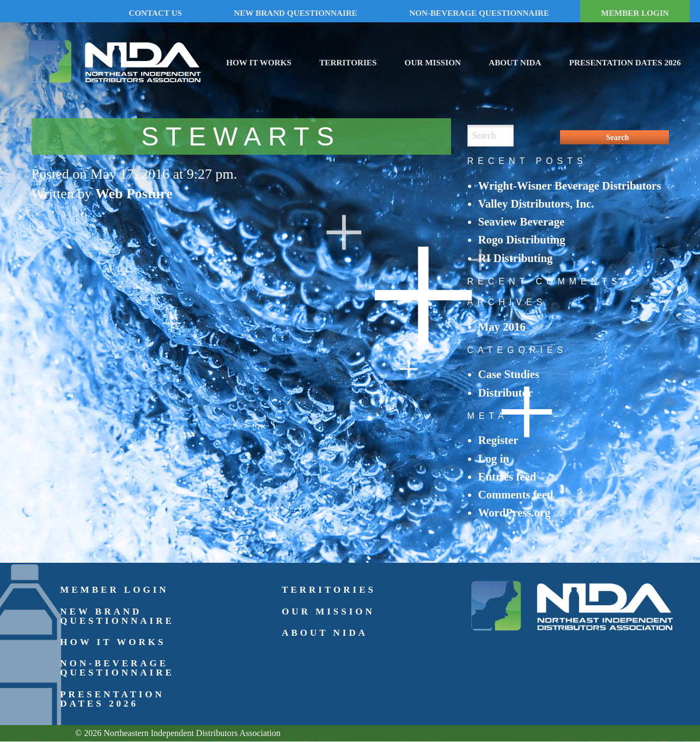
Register (498, 440)
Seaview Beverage (522, 221)
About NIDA (515, 62)
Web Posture (134, 194)
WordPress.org (515, 512)
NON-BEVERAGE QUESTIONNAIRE (479, 13)
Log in (494, 458)
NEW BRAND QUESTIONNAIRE (296, 13)
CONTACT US (155, 13)
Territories (348, 62)
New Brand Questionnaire (117, 616)
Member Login (114, 590)
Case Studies (509, 374)
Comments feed (516, 494)
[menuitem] (259, 61)
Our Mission (433, 62)
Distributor (506, 393)
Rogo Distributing (522, 239)
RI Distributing (516, 258)
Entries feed (507, 476)
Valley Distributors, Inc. (536, 203)
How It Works (259, 62)
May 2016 (502, 327)
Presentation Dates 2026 (625, 62)
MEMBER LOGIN (635, 13)
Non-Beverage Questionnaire (117, 668)
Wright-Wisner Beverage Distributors (570, 185)
